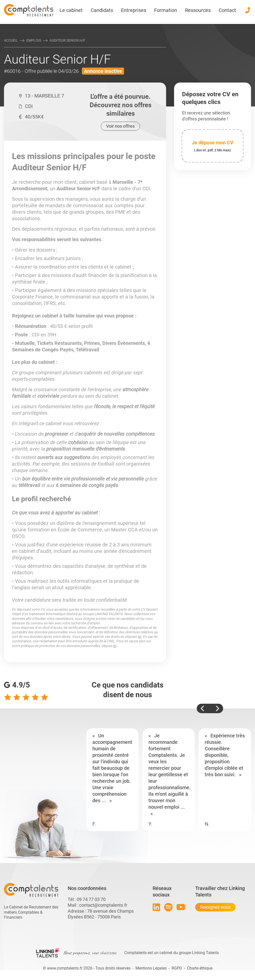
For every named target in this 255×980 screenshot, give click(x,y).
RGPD (177, 968)
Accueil (11, 40)
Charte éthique (200, 968)
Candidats (102, 10)
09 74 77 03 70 (91, 899)
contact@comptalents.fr (103, 905)
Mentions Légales (151, 968)
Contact (227, 10)
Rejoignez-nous (215, 907)
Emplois (34, 40)
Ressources (198, 10)
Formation (166, 10)
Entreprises (134, 10)
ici (140, 637)
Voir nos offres (120, 126)
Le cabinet (71, 10)
